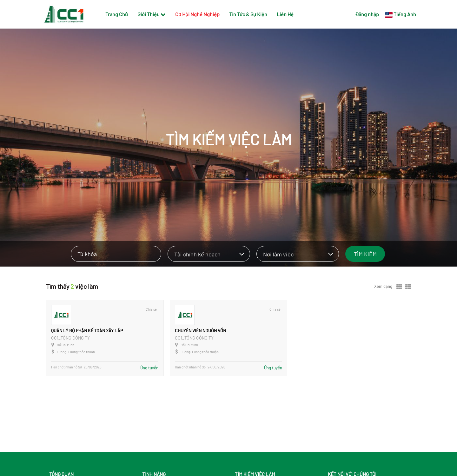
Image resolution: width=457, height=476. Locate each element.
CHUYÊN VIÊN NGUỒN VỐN (200, 331)
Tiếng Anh (405, 14)
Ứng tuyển (149, 368)
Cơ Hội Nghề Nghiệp (197, 14)
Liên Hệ (285, 14)
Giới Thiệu (152, 14)
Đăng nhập (367, 14)
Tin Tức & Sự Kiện (248, 14)
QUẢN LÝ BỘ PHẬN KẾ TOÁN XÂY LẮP (87, 331)
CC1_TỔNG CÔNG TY (70, 338)
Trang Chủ (117, 14)
